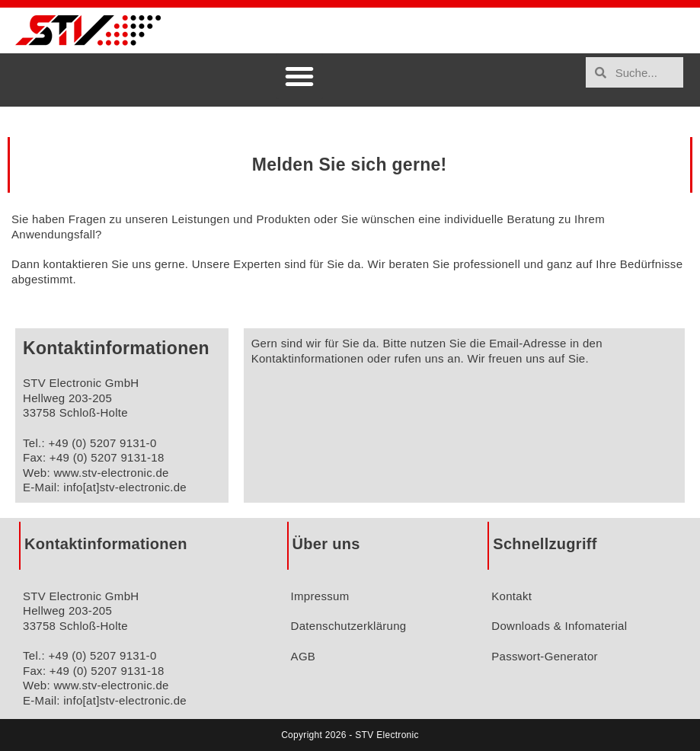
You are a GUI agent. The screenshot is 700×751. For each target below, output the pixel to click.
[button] (299, 76)
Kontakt (511, 596)
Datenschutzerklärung (349, 626)
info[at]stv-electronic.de (125, 487)
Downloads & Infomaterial (559, 626)
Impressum (320, 596)
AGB (304, 656)
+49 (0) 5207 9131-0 (102, 443)
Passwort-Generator (545, 656)
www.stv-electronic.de (111, 473)
